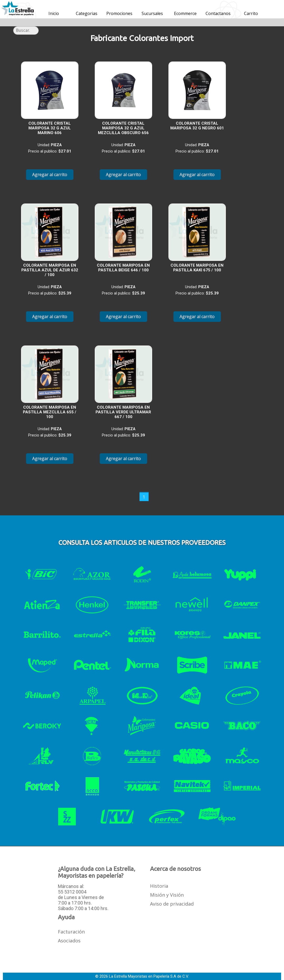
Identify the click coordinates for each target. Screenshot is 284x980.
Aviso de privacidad (172, 904)
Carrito (251, 13)
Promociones (119, 13)
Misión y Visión (167, 895)
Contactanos (218, 13)
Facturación (71, 932)
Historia (159, 886)
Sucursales (152, 13)
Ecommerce (185, 13)
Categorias (87, 13)
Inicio (54, 13)
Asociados (69, 941)
